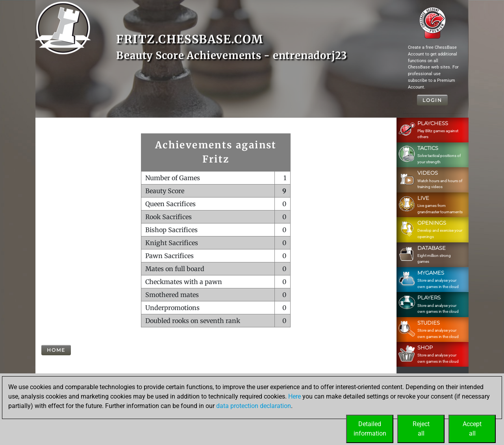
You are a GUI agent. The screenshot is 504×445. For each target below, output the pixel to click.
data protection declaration (254, 406)
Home (56, 350)
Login (432, 100)
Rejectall (421, 429)
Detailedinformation (370, 429)
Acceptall (472, 429)
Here (295, 396)
